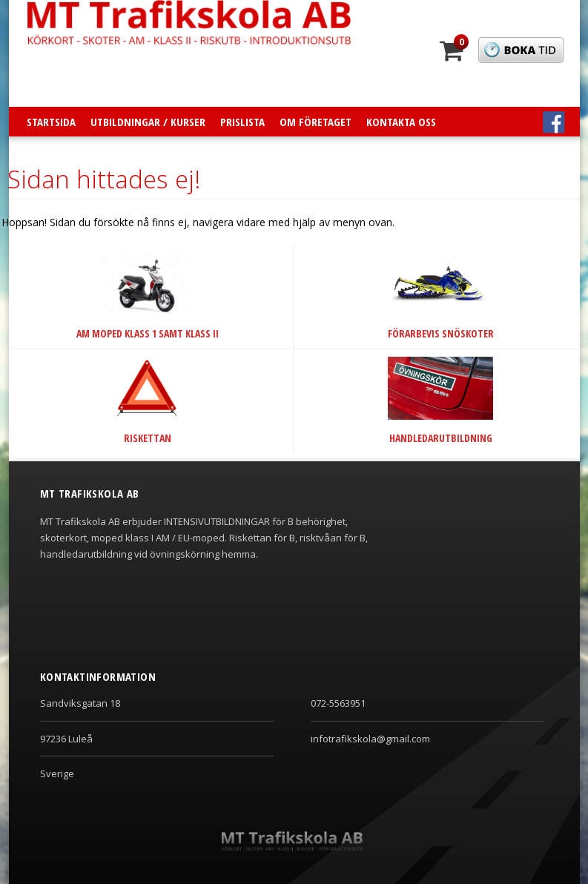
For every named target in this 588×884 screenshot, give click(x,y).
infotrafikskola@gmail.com (370, 739)
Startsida (51, 122)
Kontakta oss (401, 122)
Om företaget (316, 122)
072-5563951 (338, 703)
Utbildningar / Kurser (148, 122)
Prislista (242, 122)
